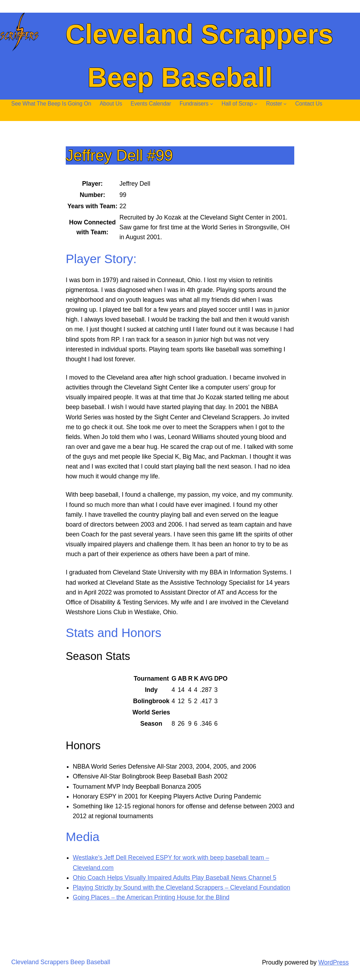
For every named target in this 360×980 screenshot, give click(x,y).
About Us (111, 104)
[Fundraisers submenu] (211, 104)
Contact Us (309, 104)
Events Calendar (151, 104)
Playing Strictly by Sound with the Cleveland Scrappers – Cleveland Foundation (182, 887)
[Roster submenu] (285, 104)
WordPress (333, 962)
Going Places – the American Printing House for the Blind (151, 897)
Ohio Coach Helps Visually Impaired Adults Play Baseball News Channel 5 (175, 878)
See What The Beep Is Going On (51, 104)
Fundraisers (194, 104)
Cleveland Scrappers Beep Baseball (61, 962)
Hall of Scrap (237, 104)
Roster (274, 104)
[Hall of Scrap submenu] (256, 104)
